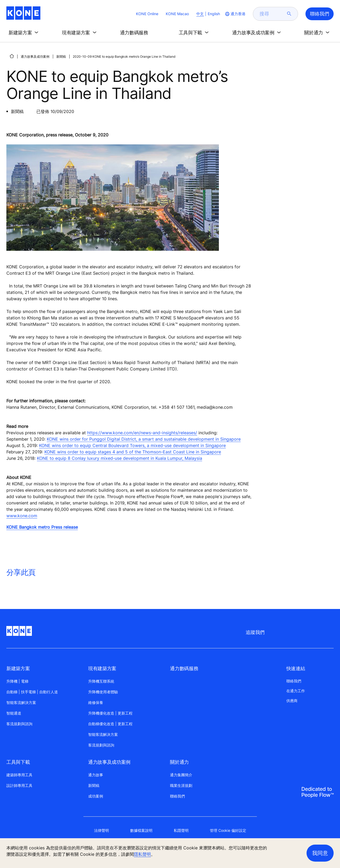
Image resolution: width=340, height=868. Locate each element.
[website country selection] (235, 14)
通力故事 (96, 775)
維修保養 (96, 702)
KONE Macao (177, 14)
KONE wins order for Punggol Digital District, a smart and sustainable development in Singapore (144, 439)
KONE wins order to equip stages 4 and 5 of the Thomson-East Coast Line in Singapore (133, 452)
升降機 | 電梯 (17, 681)
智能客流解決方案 (21, 702)
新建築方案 (18, 668)
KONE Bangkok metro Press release (42, 527)
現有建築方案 (102, 668)
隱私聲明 (142, 854)
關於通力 (179, 762)
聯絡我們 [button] (320, 14)
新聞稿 (61, 57)
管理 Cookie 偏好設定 (228, 830)
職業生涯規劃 (181, 785)
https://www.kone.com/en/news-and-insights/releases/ (142, 433)
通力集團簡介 (181, 775)
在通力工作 (296, 691)
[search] (272, 14)
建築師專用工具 (19, 775)
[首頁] (12, 56)
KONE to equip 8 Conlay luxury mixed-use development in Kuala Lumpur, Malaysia (120, 458)
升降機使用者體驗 (103, 692)
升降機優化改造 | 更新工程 (110, 713)
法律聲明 (101, 830)
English (214, 14)
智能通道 (14, 713)
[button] (24, 33)
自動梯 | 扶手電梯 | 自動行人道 (32, 692)
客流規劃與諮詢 (19, 724)
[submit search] (289, 14)
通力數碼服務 (184, 668)
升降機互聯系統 (101, 681)
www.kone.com (22, 516)
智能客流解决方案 (103, 734)
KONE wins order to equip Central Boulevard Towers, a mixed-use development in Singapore (132, 445)
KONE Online (147, 14)
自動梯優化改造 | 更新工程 (110, 724)
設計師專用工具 (19, 785)
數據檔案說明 (141, 830)
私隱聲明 (181, 830)
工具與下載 (18, 762)
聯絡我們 (177, 796)
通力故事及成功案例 (35, 57)
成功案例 (96, 796)
